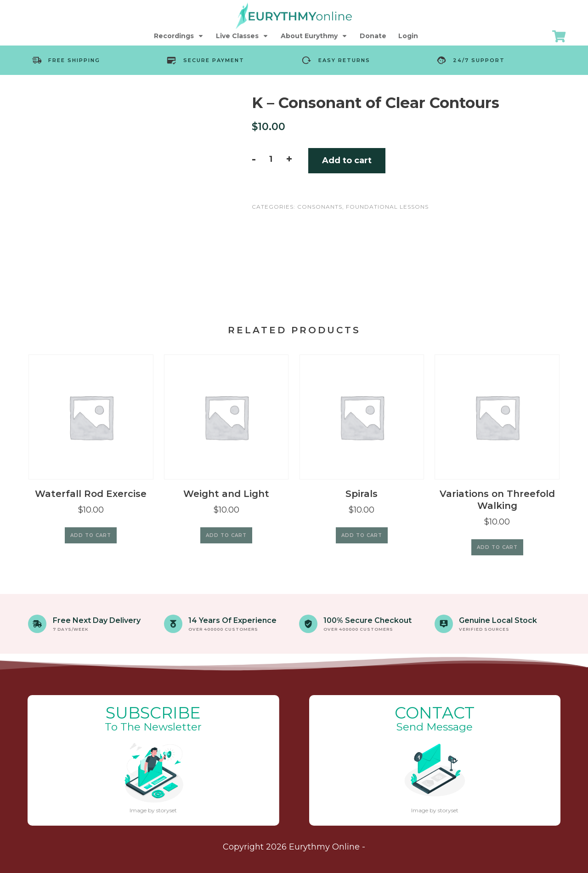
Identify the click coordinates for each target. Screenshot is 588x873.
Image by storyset (153, 810)
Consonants (320, 207)
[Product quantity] (271, 159)
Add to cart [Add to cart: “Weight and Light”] (226, 535)
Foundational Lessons (387, 207)
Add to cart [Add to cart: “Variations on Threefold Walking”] (497, 547)
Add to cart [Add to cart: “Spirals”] (362, 535)
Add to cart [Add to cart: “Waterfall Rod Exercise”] (91, 535)
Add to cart (347, 160)
